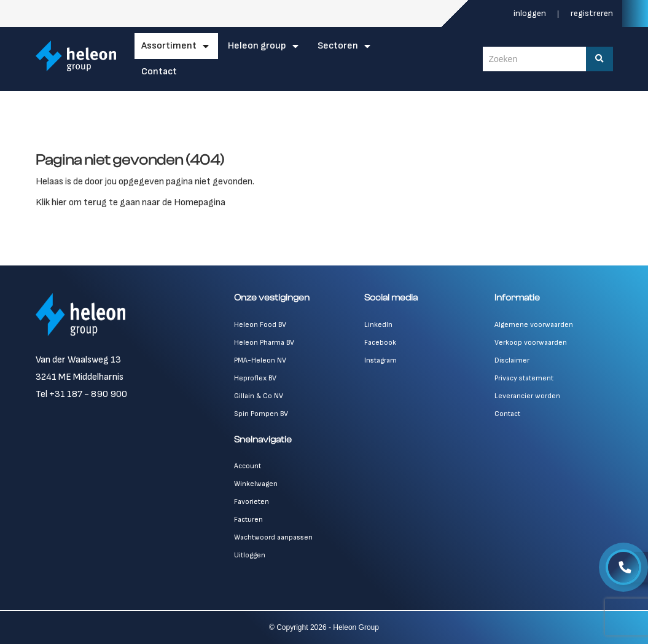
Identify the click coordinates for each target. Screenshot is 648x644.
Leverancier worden (527, 396)
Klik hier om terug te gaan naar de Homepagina (131, 202)
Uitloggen (250, 555)
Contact (159, 72)
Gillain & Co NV (259, 396)
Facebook (380, 343)
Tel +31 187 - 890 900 (81, 394)
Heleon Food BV (260, 325)
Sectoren (338, 46)
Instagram (381, 360)
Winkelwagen (256, 484)
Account (248, 466)
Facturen (248, 520)
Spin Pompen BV (261, 414)
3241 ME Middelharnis (80, 377)
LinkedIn (378, 325)
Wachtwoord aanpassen (273, 537)
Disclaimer (512, 360)
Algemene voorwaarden (534, 325)
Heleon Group (257, 46)
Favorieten (252, 502)
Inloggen (531, 13)
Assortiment (169, 46)
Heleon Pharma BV (264, 343)
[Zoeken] (599, 59)
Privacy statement (524, 378)
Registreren (592, 13)
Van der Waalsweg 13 (78, 360)
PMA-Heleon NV (260, 360)
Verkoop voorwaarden (531, 343)
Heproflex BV (255, 378)
